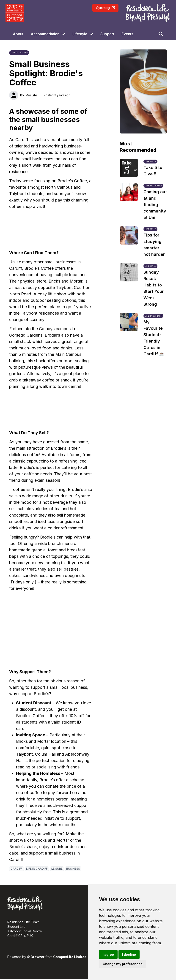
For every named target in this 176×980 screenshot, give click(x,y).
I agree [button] (108, 954)
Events (127, 34)
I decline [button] (129, 954)
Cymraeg (105, 8)
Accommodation (45, 34)
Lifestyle (80, 34)
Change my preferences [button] (123, 964)
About (18, 34)
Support (107, 34)
